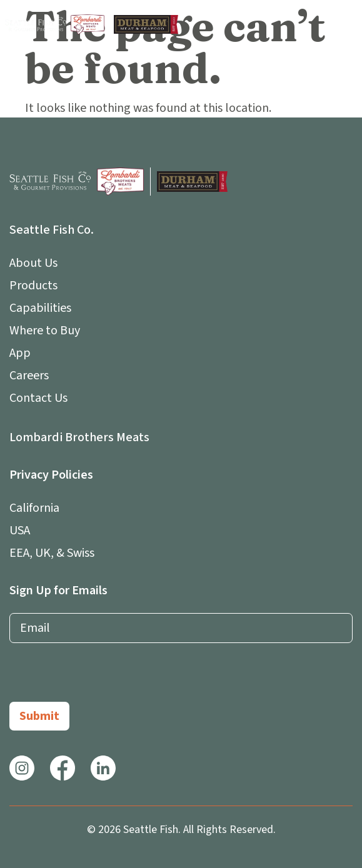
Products (33, 286)
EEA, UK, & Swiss (52, 553)
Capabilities (40, 308)
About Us (37, 263)
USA (20, 531)
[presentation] (104, 677)
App (23, 353)
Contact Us (38, 398)
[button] (345, 24)
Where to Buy (45, 331)
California (34, 508)
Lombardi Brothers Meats (79, 437)
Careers (29, 376)
